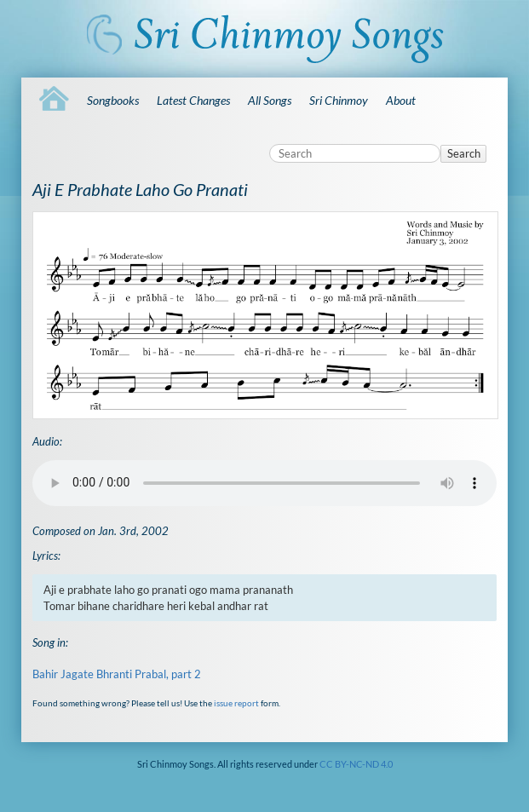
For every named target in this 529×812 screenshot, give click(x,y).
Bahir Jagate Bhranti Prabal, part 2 (117, 674)
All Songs (270, 100)
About (401, 100)
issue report (236, 703)
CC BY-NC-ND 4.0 (356, 764)
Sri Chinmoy (339, 100)
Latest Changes (193, 100)
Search (464, 153)
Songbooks (113, 100)
